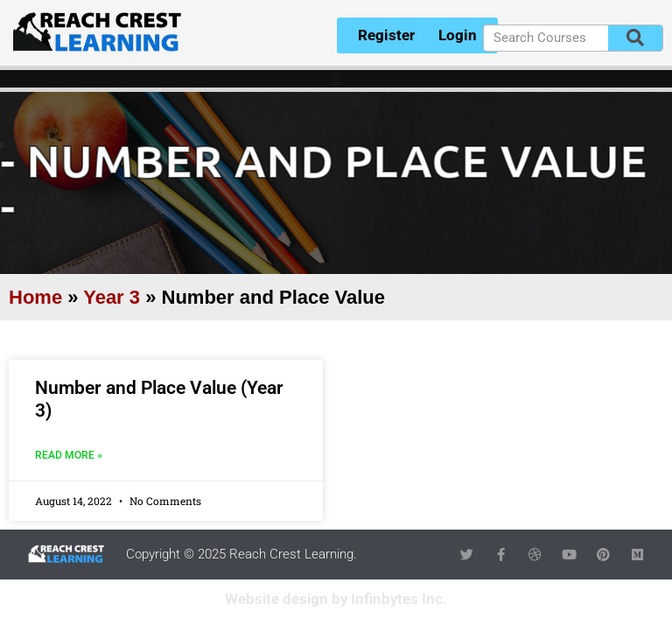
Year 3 (112, 297)
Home (35, 297)
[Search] (635, 38)
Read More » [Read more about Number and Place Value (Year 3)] (69, 455)
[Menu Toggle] (336, 79)
